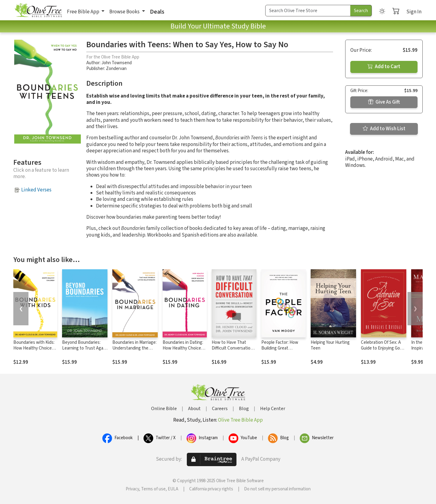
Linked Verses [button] (36, 190)
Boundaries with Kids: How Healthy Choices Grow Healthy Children (35, 348)
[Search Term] (308, 11)
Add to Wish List (384, 129)
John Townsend (117, 63)
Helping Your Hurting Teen (330, 345)
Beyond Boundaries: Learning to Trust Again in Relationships (84, 348)
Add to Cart (384, 67)
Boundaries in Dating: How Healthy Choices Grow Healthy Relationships (183, 351)
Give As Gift (384, 102)
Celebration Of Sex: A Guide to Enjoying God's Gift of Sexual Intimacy (383, 348)
